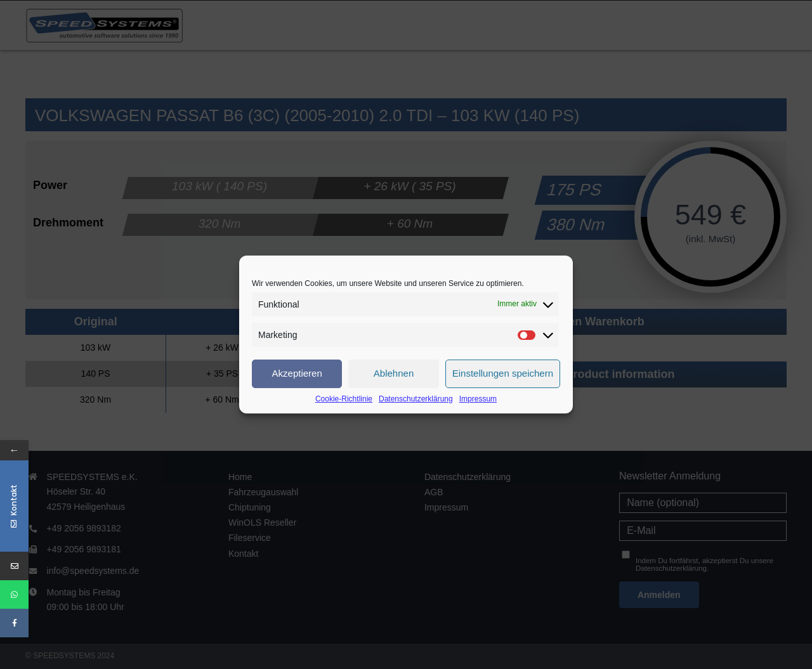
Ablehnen (394, 373)
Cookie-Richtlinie (344, 399)
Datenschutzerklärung (416, 399)
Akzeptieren (297, 373)
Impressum (478, 399)
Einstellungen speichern (503, 373)
